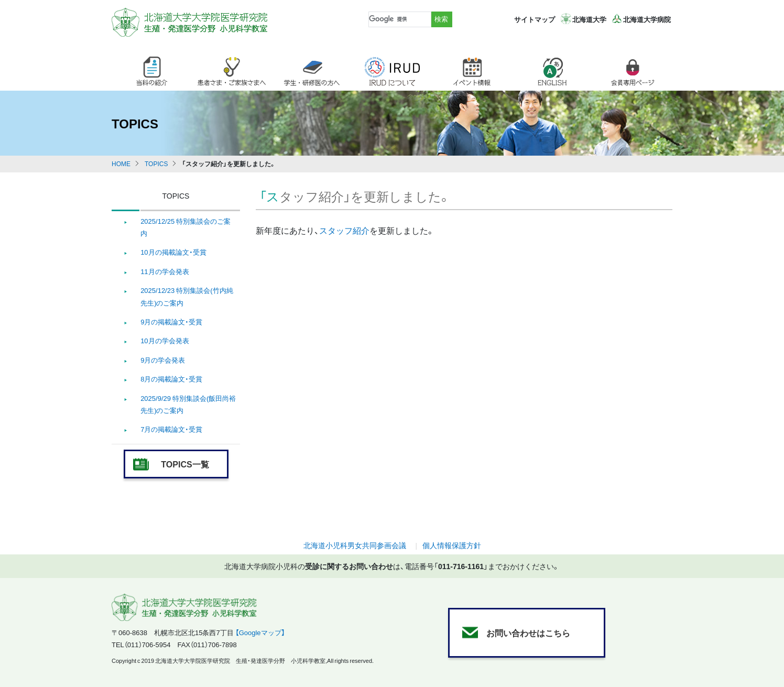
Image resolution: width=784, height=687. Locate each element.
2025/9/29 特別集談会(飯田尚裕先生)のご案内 (188, 404)
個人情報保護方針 (452, 545)
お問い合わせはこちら (528, 633)
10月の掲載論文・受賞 (173, 252)
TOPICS (156, 163)
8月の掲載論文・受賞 (171, 379)
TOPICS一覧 (185, 464)
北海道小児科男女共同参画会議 (355, 545)
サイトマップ (535, 19)
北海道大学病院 (647, 19)
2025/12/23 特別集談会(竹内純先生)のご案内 (187, 296)
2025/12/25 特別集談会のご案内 (186, 227)
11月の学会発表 (165, 271)
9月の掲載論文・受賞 (171, 321)
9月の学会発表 (163, 360)
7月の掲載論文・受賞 (171, 429)
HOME (121, 163)
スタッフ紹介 (344, 230)
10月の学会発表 (165, 340)
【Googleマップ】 (260, 632)
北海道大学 (589, 19)
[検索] (399, 20)
